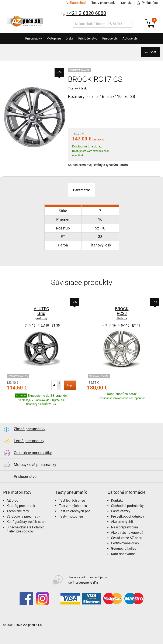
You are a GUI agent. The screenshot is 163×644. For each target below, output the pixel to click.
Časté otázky (121, 511)
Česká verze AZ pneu (127, 538)
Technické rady (18, 511)
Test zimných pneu (73, 506)
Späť (152, 52)
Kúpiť (70, 385)
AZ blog (12, 500)
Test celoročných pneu (76, 511)
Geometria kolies (124, 548)
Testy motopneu (71, 516)
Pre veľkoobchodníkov (128, 516)
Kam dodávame (123, 554)
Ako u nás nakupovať (127, 533)
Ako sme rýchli (122, 522)
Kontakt (126, 3)
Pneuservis (113, 38)
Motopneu (51, 38)
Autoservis (134, 38)
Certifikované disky (125, 543)
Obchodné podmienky (127, 506)
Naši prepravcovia (124, 527)
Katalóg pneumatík (21, 506)
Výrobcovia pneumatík (23, 516)
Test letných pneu (72, 500)
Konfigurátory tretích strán (26, 522)
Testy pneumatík (102, 3)
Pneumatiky (30, 38)
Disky (69, 38)
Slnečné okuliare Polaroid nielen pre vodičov (26, 529)
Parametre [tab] (81, 190)
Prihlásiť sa (146, 3)
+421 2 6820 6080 (86, 13)
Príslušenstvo (89, 38)
